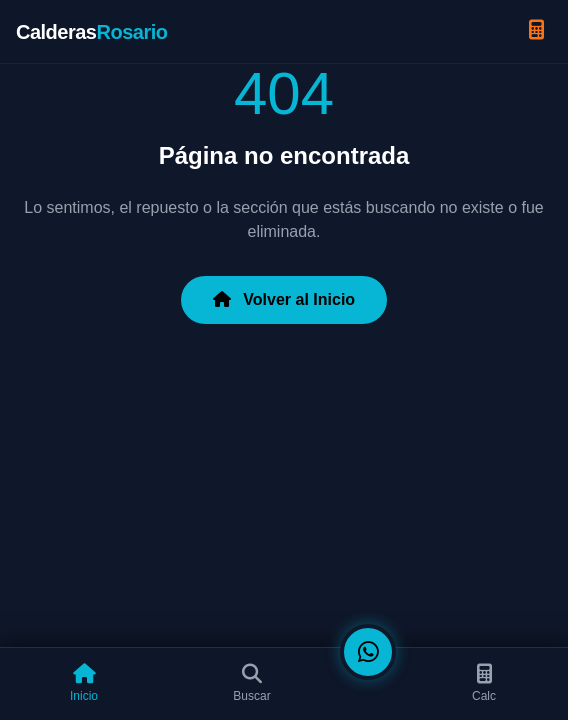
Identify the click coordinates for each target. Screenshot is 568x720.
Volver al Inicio (284, 299)
